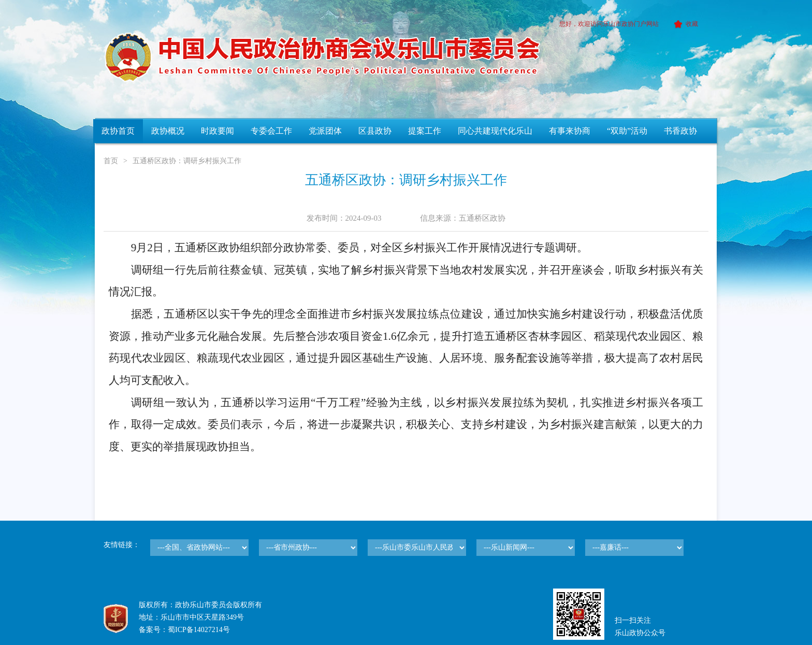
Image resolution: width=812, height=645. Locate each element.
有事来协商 (570, 131)
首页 (111, 161)
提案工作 (425, 131)
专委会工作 (271, 131)
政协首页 (118, 131)
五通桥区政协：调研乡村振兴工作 (187, 161)
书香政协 (680, 131)
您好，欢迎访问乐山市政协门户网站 (609, 24)
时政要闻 (218, 131)
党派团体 (325, 131)
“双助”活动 (627, 131)
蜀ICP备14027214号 (199, 630)
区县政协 (375, 131)
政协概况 (168, 131)
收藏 (684, 24)
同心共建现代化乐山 (495, 131)
